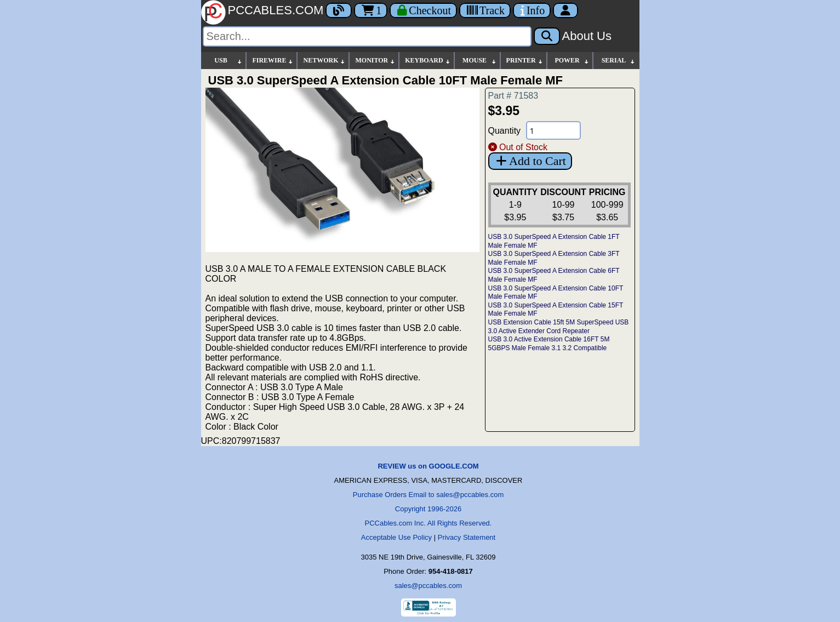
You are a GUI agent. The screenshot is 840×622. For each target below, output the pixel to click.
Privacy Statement (467, 537)
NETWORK (324, 61)
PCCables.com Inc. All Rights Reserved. (428, 523)
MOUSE (479, 61)
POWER (572, 61)
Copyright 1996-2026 (428, 509)
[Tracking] (485, 10)
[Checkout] (423, 10)
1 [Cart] (371, 10)
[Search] (367, 36)
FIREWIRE (273, 61)
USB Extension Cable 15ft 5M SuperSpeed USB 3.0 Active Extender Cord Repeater (559, 327)
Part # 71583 (513, 96)
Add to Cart (530, 161)
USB (228, 61)
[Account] (565, 10)
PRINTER (525, 61)
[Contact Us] (532, 10)
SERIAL (619, 61)
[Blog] (339, 10)
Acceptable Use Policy (396, 537)
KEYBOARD (428, 61)
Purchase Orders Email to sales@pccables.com (428, 495)
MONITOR (375, 61)
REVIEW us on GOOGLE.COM (428, 466)
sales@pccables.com (428, 586)
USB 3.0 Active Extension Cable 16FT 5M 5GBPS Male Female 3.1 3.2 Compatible (549, 344)
